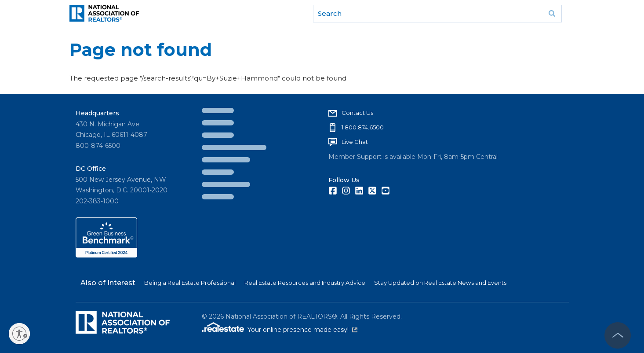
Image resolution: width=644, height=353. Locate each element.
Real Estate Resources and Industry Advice (305, 283)
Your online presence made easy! (302, 330)
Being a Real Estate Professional (190, 283)
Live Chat (355, 142)
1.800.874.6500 (363, 127)
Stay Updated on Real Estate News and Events (440, 283)
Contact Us (357, 113)
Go (552, 14)
